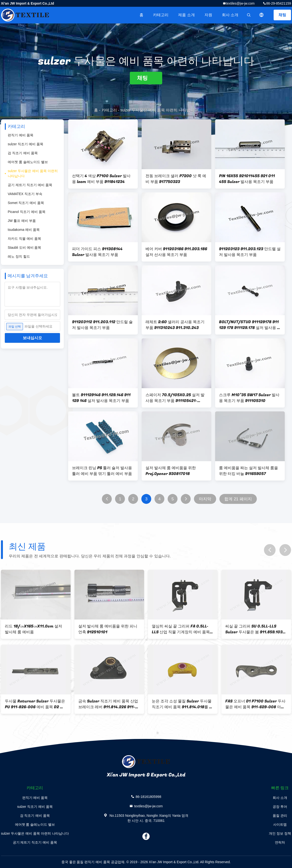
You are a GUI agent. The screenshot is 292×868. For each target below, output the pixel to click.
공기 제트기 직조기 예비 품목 (30, 185)
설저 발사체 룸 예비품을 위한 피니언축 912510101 (108, 629)
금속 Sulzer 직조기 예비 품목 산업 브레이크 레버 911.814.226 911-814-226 (108, 704)
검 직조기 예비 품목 (23, 153)
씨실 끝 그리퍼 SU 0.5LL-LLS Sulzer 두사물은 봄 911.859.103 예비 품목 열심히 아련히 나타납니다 (256, 629)
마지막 (205, 499)
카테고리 (161, 15)
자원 (208, 15)
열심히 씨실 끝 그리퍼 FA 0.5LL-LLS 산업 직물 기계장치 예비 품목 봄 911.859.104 (181, 629)
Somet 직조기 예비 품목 (26, 203)
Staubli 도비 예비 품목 (24, 248)
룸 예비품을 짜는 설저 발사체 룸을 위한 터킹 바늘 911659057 (248, 471)
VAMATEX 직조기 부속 (25, 194)
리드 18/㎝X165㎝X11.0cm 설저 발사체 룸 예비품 (33, 629)
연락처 (280, 842)
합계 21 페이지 (238, 499)
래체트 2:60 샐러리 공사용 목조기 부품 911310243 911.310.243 (175, 325)
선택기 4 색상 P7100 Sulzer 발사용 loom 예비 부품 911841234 (101, 179)
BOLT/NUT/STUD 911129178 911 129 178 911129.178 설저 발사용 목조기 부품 (250, 325)
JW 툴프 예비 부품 (22, 221)
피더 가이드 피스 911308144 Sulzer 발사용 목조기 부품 (97, 252)
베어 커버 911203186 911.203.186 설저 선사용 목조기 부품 (176, 252)
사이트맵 (280, 824)
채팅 (282, 15)
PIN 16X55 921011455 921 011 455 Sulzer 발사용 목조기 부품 (247, 179)
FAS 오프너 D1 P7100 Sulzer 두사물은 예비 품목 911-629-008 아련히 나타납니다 (255, 704)
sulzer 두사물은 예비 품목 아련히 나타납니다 (33, 173)
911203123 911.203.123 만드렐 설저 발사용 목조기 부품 (250, 252)
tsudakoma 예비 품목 (24, 230)
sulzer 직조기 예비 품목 (26, 144)
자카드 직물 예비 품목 (24, 239)
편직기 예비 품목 (21, 135)
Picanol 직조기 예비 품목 (27, 212)
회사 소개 (230, 15)
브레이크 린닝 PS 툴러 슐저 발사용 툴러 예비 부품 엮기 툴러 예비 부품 (102, 471)
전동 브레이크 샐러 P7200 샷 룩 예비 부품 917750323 (176, 179)
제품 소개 (186, 15)
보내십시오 (32, 338)
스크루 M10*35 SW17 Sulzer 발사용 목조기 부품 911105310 (249, 398)
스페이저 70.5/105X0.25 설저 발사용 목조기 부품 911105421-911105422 (175, 398)
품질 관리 (280, 816)
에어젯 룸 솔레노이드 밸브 (28, 162)
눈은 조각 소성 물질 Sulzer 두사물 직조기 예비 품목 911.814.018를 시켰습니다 (182, 704)
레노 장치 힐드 (19, 256)
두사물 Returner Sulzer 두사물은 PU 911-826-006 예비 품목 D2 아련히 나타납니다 (35, 704)
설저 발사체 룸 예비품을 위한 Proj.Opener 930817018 (171, 471)
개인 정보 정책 (280, 833)
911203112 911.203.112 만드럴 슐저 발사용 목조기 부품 (102, 325)
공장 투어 (280, 807)
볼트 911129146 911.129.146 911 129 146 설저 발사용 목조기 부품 (101, 398)
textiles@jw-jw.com (240, 3)
